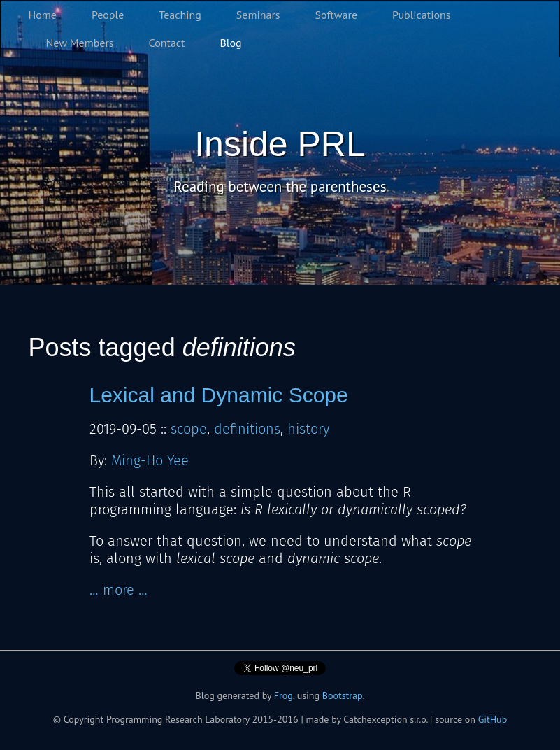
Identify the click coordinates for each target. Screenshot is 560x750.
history (308, 429)
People (108, 15)
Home (43, 15)
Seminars (258, 15)
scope (189, 429)
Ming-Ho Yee (150, 460)
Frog (283, 695)
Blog (231, 43)
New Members (80, 43)
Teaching (180, 15)
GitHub (493, 719)
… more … (119, 590)
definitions (247, 429)
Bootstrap (343, 695)
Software (336, 15)
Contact (167, 43)
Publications (422, 15)
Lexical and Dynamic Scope (219, 395)
